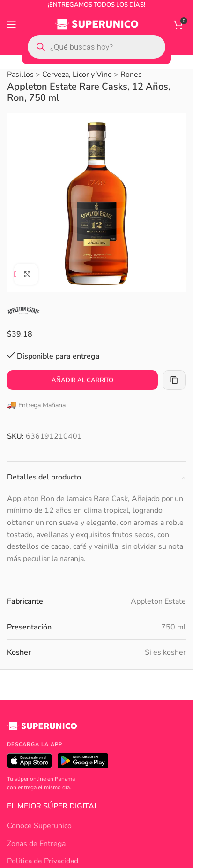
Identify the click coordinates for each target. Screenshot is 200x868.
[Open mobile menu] (12, 24)
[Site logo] (97, 24)
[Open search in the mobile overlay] (96, 47)
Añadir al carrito (82, 380)
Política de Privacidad (43, 861)
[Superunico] (42, 730)
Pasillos (20, 75)
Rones (131, 75)
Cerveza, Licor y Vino (77, 75)
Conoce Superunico (39, 826)
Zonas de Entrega (36, 844)
